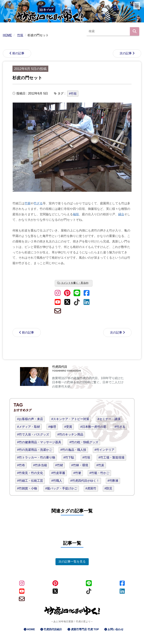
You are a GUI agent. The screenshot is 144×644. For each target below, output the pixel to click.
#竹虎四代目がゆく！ (85, 481)
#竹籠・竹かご (99, 473)
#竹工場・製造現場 (111, 457)
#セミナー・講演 (109, 419)
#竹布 (21, 465)
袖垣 (76, 214)
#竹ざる (120, 427)
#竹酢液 (113, 481)
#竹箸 (77, 473)
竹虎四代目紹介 (53, 629)
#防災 (108, 488)
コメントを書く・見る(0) (75, 283)
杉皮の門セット (27, 78)
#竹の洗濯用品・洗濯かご (35, 450)
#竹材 (59, 465)
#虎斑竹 (91, 488)
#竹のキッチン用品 (70, 434)
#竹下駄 (69, 457)
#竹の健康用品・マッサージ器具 (39, 442)
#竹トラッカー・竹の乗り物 (36, 457)
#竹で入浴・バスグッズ (33, 434)
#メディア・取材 (29, 427)
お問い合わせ (116, 629)
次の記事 (126, 53)
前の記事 (18, 53)
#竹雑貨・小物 (27, 488)
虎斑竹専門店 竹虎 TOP (85, 629)
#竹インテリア (104, 450)
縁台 (121, 214)
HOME (31, 629)
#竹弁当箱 (40, 465)
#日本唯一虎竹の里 (93, 427)
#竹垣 (73, 94)
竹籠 (28, 203)
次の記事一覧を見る (72, 562)
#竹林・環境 (80, 465)
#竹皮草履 (58, 473)
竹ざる (38, 203)
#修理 (52, 427)
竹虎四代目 (60, 367)
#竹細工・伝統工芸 (30, 481)
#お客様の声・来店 (30, 419)
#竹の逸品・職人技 (73, 450)
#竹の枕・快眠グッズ (84, 442)
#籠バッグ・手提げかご (61, 488)
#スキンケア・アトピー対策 (70, 419)
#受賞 (68, 427)
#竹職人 (57, 481)
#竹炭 (100, 465)
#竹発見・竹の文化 (30, 473)
